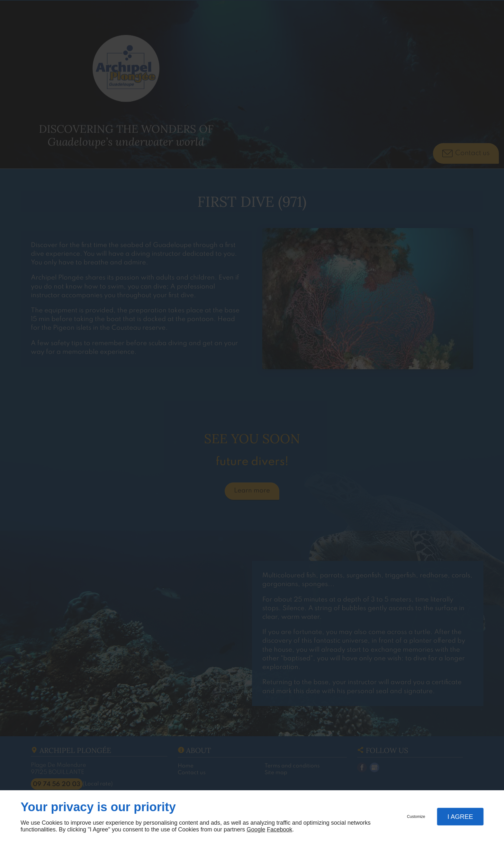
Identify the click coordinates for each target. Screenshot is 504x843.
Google (256, 829)
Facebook (279, 829)
